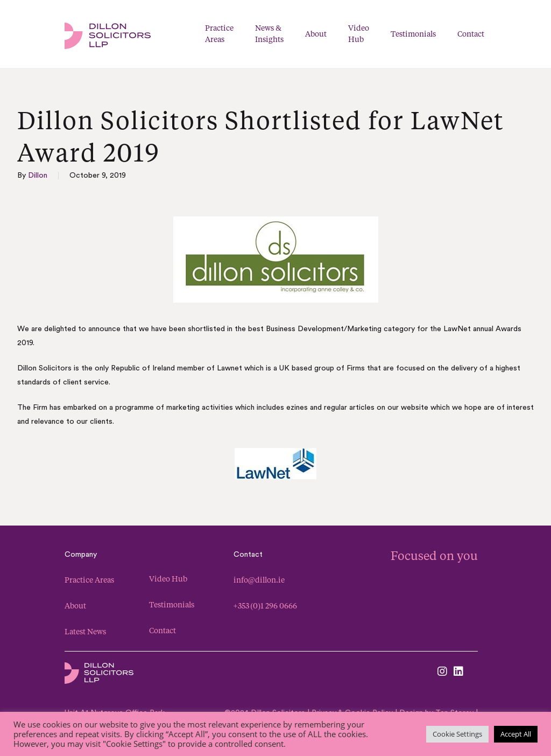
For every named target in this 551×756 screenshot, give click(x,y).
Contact (163, 630)
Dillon (38, 176)
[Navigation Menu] (539, 34)
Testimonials (172, 604)
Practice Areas (89, 580)
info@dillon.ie (259, 580)
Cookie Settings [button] (457, 734)
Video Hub (168, 579)
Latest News (85, 631)
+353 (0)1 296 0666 (265, 605)
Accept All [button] (516, 734)
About (75, 605)
